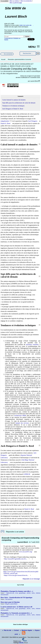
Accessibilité (4, 1)
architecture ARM (20, 415)
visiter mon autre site (25, 25)
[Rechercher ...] (28, 53)
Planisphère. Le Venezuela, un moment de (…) (16, 613)
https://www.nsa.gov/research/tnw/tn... (16, 575)
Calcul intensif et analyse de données (14, 100)
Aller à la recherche (26, 1)
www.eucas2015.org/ (26, 552)
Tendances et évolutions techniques (13, 106)
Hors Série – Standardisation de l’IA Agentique (16, 598)
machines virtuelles (32, 344)
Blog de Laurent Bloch (11, 604)
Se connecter (8, 54)
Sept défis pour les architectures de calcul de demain (19, 103)
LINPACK (27, 474)
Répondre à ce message (31, 579)
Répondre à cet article (15, 532)
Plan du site (7, 630)
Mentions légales (26, 630)
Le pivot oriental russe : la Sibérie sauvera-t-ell (16, 607)
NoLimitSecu (9, 599)
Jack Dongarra (33, 121)
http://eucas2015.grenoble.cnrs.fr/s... (16, 559)
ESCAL (21, 643)
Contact (16, 630)
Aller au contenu (14, 1)
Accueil (3, 59)
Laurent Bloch (34, 81)
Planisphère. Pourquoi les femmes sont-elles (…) (17, 591)
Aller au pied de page (16, 3)
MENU (32, 47)
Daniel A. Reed (5, 123)
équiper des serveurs (22, 423)
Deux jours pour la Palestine (10, 602)
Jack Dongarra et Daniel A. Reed (13, 109)
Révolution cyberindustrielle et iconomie (19, 59)
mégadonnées (5, 121)
